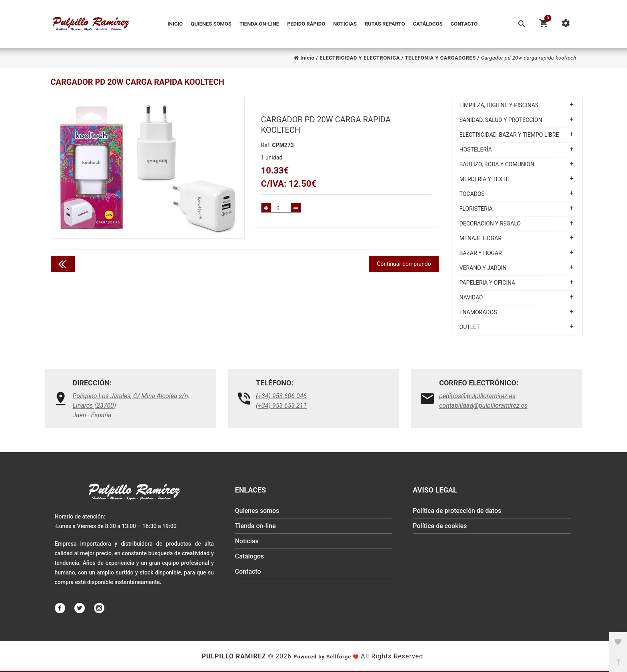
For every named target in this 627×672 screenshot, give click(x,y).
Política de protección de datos (457, 511)
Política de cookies (440, 526)
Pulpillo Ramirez (234, 656)
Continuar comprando (404, 264)
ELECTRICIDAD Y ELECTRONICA (360, 58)
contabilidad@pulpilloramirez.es (483, 406)
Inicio (175, 24)
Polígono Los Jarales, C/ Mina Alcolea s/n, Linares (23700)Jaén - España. (131, 406)
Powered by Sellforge (322, 657)
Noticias (345, 24)
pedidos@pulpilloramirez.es (477, 396)
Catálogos (428, 24)
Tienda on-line (259, 24)
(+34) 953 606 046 (281, 396)
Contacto (464, 24)
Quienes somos (211, 24)
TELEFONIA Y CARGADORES (440, 58)
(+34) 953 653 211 (281, 406)
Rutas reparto (385, 24)
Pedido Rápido (306, 24)
